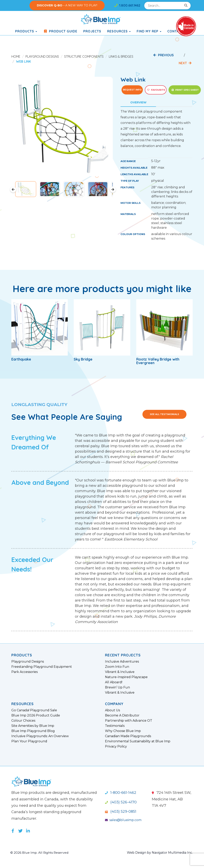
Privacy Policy (116, 746)
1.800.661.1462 (127, 5)
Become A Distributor (122, 715)
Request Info (132, 90)
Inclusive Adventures (122, 662)
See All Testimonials (164, 414)
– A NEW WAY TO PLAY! (67, 5)
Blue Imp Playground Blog (33, 731)
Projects (92, 31)
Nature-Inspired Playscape (126, 677)
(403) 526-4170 (121, 802)
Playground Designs (42, 56)
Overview (138, 102)
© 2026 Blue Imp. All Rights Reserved (40, 853)
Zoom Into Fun (117, 667)
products (26, 31)
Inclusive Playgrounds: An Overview (40, 736)
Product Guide (60, 31)
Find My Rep (149, 31)
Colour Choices (23, 721)
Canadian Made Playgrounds (128, 736)
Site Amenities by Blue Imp (33, 726)
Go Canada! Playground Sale (34, 710)
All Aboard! (114, 682)
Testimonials (115, 726)
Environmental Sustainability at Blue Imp (138, 741)
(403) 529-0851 (121, 812)
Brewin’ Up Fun (117, 687)
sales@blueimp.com (123, 820)
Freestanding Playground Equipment (42, 667)
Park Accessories (25, 672)
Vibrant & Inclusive (120, 672)
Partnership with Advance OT (129, 721)
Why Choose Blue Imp (123, 731)
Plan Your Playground (29, 741)
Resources (119, 31)
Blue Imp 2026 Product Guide (36, 715)
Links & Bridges (121, 56)
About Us (112, 710)
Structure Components (84, 56)
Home (16, 56)
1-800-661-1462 (121, 793)
